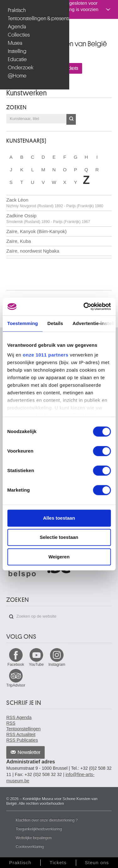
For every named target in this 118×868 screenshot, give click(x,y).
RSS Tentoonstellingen (23, 726)
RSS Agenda (19, 717)
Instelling (17, 51)
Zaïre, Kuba (19, 241)
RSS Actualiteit (21, 734)
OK (71, 119)
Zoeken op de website (11, 617)
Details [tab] (55, 323)
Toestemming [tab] (23, 323)
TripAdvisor (16, 685)
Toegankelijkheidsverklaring (39, 829)
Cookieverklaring (30, 847)
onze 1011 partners (45, 355)
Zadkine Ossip (48, 218)
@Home (17, 76)
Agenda (17, 27)
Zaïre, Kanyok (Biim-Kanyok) (37, 231)
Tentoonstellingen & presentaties (35, 18)
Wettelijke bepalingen (34, 838)
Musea (15, 43)
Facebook (16, 665)
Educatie (17, 59)
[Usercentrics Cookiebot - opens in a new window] (84, 306)
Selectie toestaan (59, 537)
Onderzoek (21, 68)
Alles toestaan (59, 518)
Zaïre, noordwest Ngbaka (33, 251)
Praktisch (17, 10)
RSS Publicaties (22, 740)
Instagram (57, 665)
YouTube (36, 665)
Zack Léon (55, 203)
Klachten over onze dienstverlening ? (47, 820)
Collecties (19, 35)
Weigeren (59, 557)
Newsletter (29, 752)
